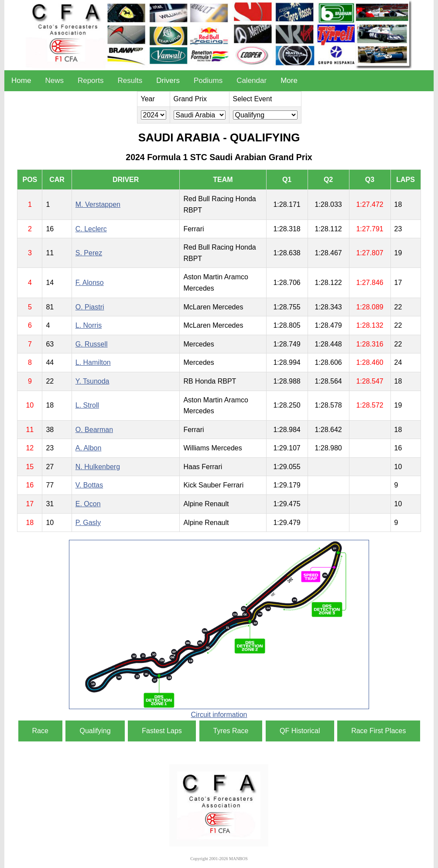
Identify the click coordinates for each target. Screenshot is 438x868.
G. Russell (92, 344)
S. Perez (89, 253)
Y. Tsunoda (92, 381)
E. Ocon (88, 504)
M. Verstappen (98, 204)
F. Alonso (90, 283)
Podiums (208, 81)
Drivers (168, 81)
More (289, 81)
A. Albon (89, 448)
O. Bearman (94, 430)
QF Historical (300, 731)
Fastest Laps (162, 731)
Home (21, 81)
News (54, 81)
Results (130, 81)
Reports (91, 81)
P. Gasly (88, 523)
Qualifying (95, 731)
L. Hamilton (93, 362)
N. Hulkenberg (98, 467)
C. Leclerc (91, 229)
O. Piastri (90, 307)
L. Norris (89, 325)
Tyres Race (231, 731)
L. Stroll (87, 405)
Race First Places (378, 731)
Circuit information (219, 715)
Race (40, 731)
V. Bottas (89, 485)
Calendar (252, 81)
